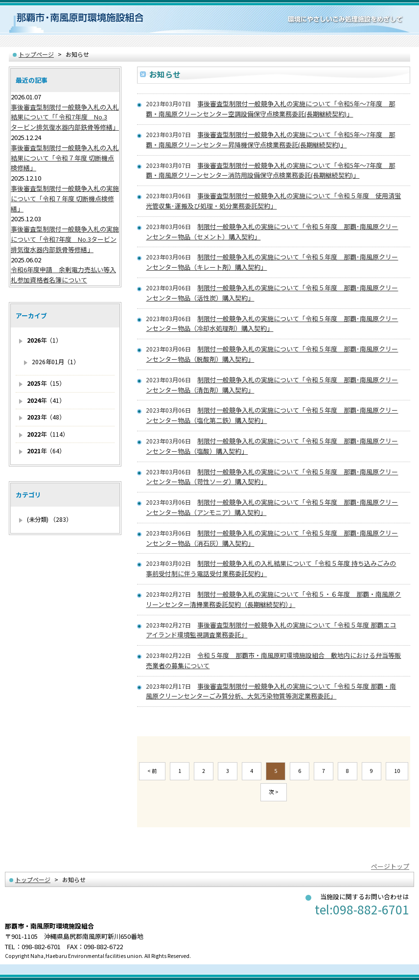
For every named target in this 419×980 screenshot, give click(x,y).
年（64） (46, 451)
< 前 (152, 771)
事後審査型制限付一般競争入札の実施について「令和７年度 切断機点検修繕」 (65, 198)
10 (397, 771)
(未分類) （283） (49, 519)
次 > (274, 792)
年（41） (46, 400)
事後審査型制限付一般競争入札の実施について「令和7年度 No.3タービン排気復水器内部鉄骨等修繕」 (65, 239)
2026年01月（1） (56, 362)
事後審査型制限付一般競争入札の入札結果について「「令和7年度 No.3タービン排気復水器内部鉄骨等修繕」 (65, 117)
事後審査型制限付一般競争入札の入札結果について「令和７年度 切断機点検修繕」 (65, 158)
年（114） (48, 434)
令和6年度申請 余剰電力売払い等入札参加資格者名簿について (63, 275)
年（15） (46, 383)
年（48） (46, 417)
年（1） (44, 340)
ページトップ (390, 866)
